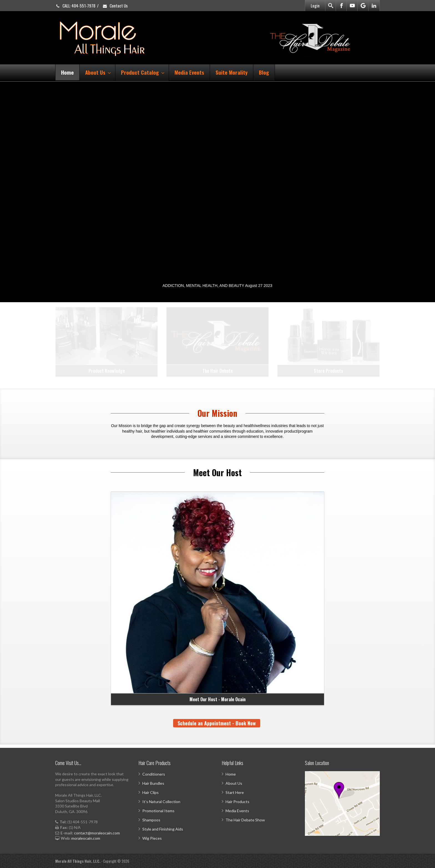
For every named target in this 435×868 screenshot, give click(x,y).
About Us (98, 72)
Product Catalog (143, 72)
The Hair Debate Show (245, 820)
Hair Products (237, 802)
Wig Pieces (152, 838)
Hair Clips (151, 792)
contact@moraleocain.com (97, 833)
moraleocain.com (86, 838)
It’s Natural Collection (161, 802)
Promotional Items (158, 811)
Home (67, 72)
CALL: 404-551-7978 (75, 6)
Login (315, 6)
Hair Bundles (153, 783)
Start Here (235, 792)
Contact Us (115, 6)
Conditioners (154, 774)
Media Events (189, 72)
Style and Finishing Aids (163, 829)
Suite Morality (232, 72)
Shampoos (151, 820)
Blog (264, 72)
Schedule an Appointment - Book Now (217, 723)
